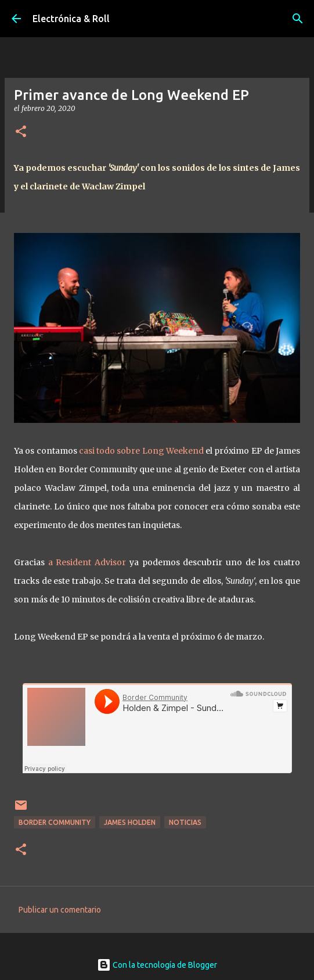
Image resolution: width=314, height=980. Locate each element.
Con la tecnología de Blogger (157, 965)
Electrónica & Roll (71, 19)
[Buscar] (298, 19)
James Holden (130, 822)
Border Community (55, 822)
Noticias (185, 822)
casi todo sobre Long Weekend (141, 451)
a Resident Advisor (87, 562)
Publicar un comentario (60, 910)
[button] (21, 132)
